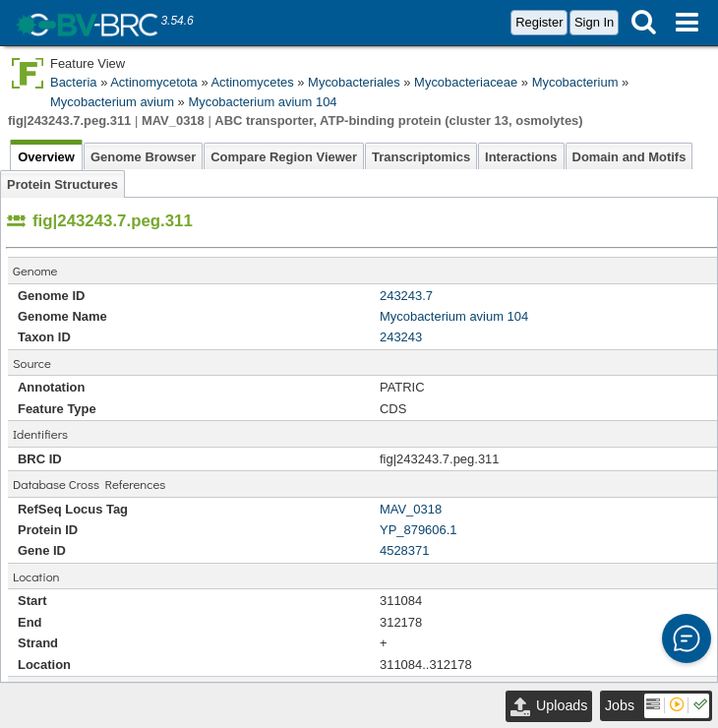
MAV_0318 (411, 509)
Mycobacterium (575, 82)
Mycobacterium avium (112, 102)
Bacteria (74, 82)
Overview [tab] (46, 157)
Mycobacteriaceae (466, 82)
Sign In (594, 22)
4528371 (404, 550)
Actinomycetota (154, 82)
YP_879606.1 (419, 530)
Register (539, 22)
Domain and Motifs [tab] (629, 157)
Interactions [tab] (521, 157)
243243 (401, 337)
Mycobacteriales (354, 82)
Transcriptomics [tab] (421, 157)
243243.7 (406, 296)
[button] (687, 638)
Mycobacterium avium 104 (262, 102)
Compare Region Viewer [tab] (284, 157)
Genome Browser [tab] (143, 157)
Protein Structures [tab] (62, 184)
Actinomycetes (252, 82)
